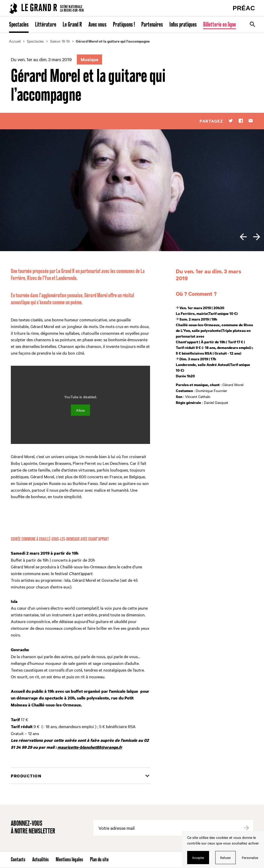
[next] (257, 237)
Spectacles (19, 25)
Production (26, 776)
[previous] (243, 237)
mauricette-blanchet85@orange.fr (90, 747)
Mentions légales (69, 860)
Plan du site (99, 860)
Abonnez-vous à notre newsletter (33, 828)
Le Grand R (72, 25)
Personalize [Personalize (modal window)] (250, 857)
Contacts (18, 860)
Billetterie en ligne (220, 25)
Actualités (40, 860)
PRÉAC (244, 8)
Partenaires (152, 25)
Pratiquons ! (124, 25)
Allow (80, 410)
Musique (89, 59)
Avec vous (97, 25)
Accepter (198, 857)
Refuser (226, 857)
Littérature (46, 25)
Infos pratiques (183, 25)
